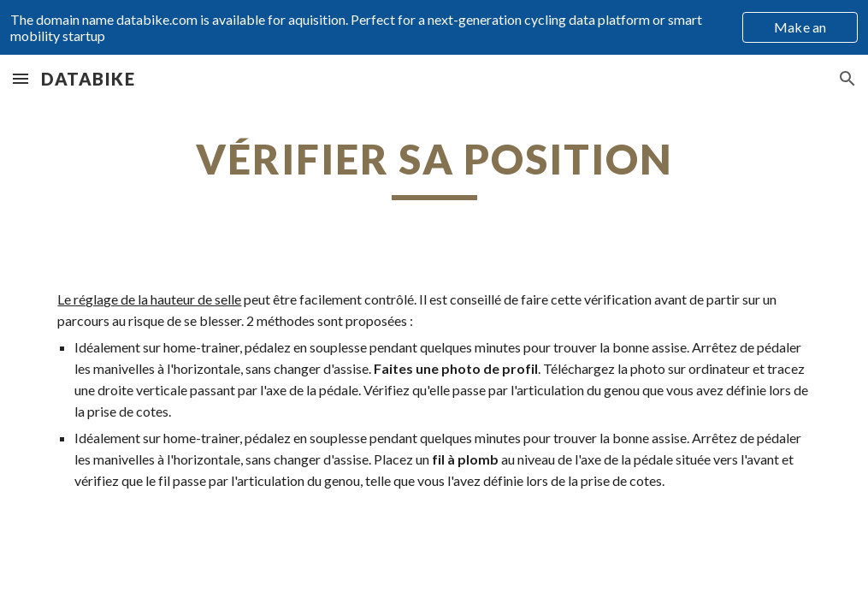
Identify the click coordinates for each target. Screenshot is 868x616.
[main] (434, 167)
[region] (434, 27)
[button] (21, 78)
